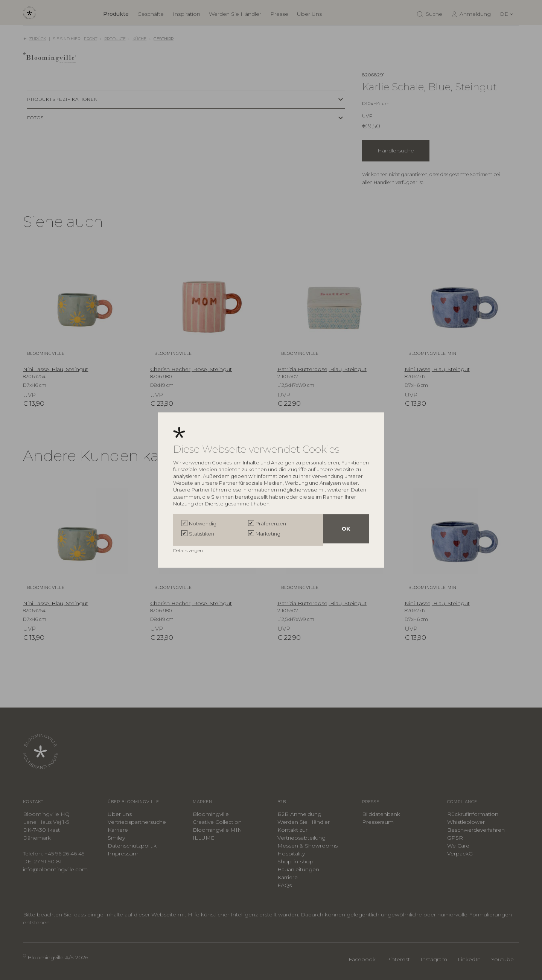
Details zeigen (189, 549)
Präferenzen (271, 525)
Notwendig (203, 525)
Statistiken (202, 534)
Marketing (268, 534)
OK (346, 530)
